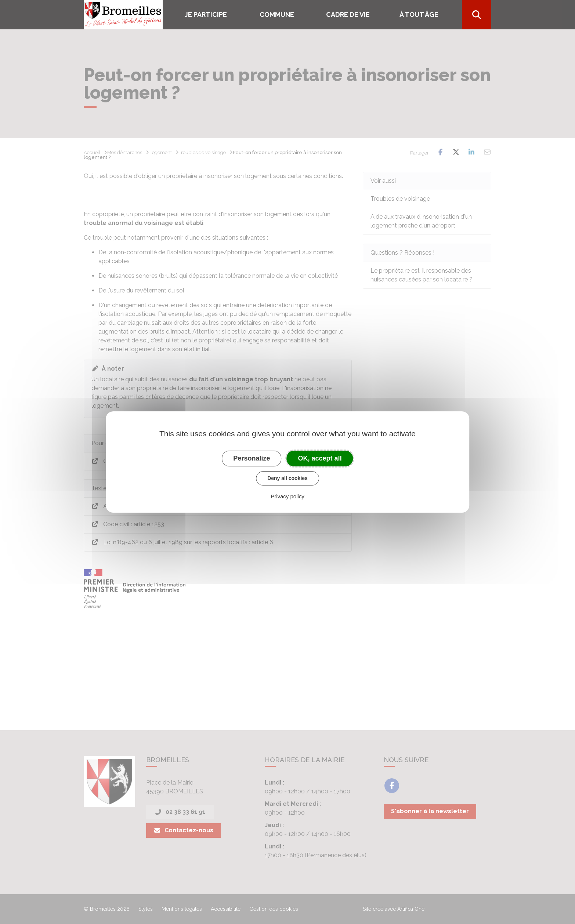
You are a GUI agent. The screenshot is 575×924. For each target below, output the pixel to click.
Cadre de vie (348, 14)
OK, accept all (320, 458)
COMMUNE (277, 14)
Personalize (252, 458)
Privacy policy (287, 496)
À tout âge (419, 14)
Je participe (206, 14)
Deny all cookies (287, 478)
